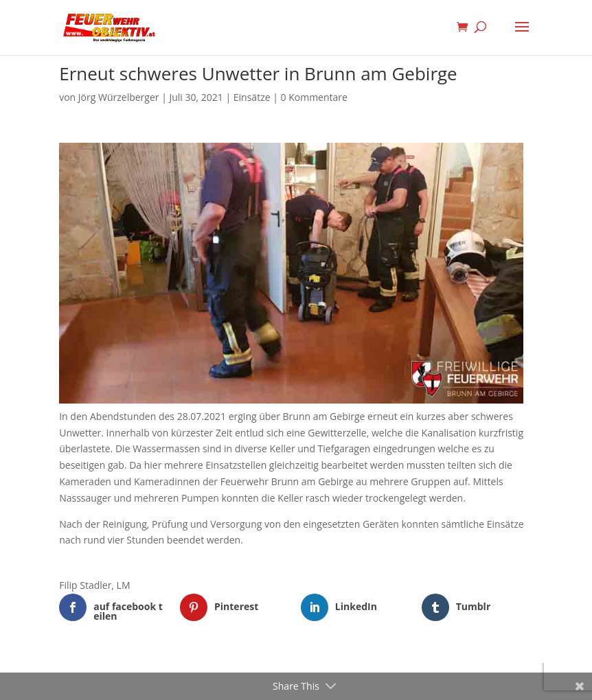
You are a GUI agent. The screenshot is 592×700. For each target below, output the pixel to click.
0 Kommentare (314, 97)
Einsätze (252, 97)
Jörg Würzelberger (119, 97)
